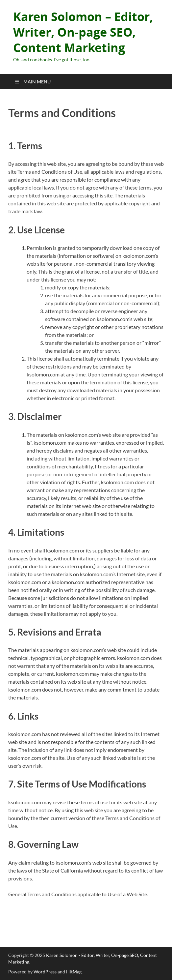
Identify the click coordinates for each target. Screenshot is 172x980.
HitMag (74, 972)
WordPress (45, 972)
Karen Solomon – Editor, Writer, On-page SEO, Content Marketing (83, 32)
